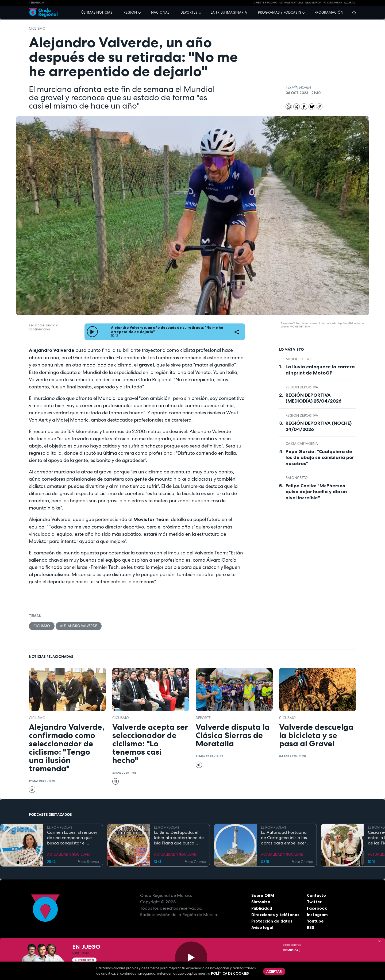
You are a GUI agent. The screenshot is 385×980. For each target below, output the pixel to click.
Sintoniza (261, 902)
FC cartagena (333, 3)
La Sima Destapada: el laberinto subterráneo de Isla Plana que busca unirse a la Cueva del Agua (179, 838)
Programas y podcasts (280, 12)
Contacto (316, 895)
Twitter (315, 902)
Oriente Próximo (265, 3)
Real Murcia (313, 3)
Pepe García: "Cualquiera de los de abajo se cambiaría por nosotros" (320, 458)
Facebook (317, 908)
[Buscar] (353, 13)
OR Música (292, 950)
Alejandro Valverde (79, 626)
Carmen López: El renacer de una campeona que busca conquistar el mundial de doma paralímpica (72, 838)
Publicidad (262, 908)
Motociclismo (299, 359)
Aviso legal (262, 927)
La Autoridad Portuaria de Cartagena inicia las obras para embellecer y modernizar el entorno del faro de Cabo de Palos (287, 838)
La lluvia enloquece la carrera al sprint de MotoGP (320, 370)
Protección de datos (272, 921)
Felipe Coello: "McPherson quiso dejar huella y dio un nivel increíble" (316, 492)
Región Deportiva (302, 387)
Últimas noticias (97, 12)
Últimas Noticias (291, 3)
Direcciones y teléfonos (276, 915)
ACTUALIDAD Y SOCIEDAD (68, 854)
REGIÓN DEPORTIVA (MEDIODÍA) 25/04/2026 (313, 398)
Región (130, 12)
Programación (329, 12)
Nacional (160, 12)
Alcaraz (350, 3)
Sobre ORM (263, 895)
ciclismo (37, 28)
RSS (311, 927)
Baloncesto (297, 478)
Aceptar (274, 971)
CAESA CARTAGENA (302, 444)
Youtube (315, 921)
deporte (203, 718)
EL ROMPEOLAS (60, 828)
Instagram (317, 915)
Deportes (189, 12)
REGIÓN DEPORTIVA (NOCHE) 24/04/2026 (319, 426)
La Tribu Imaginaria (229, 12)
